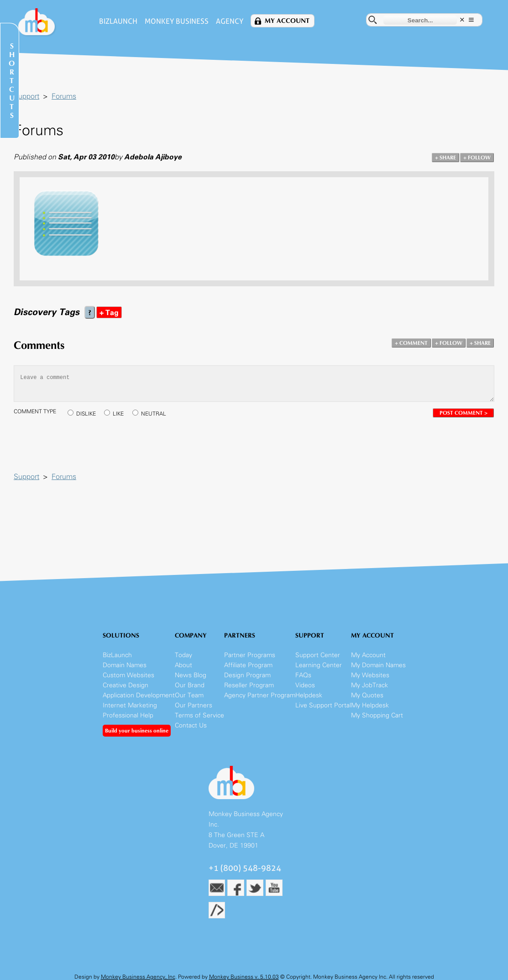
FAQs (303, 675)
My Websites (370, 675)
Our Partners (194, 705)
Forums (64, 96)
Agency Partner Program (260, 695)
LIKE (118, 414)
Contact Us (191, 725)
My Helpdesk (370, 705)
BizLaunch (118, 21)
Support (26, 96)
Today (183, 655)
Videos (305, 685)
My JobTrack (369, 685)
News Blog (191, 675)
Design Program (247, 675)
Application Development (139, 695)
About (183, 665)
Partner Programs (250, 655)
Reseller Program (249, 685)
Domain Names (125, 665)
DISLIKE (86, 414)
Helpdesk (309, 695)
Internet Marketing (130, 705)
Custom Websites (128, 675)
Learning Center (319, 665)
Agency (230, 21)
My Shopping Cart (377, 715)
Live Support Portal (323, 705)
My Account (287, 21)
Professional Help (128, 715)
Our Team (189, 695)
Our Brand (190, 685)
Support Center (318, 655)
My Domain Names (378, 665)
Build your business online (137, 731)
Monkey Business (177, 21)
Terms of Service (199, 715)
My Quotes (367, 695)
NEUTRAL (154, 414)
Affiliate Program (248, 665)
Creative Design (126, 685)
